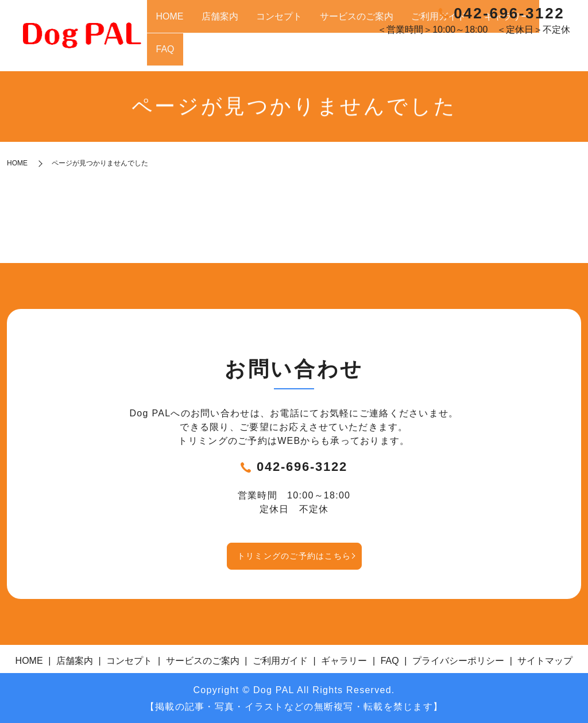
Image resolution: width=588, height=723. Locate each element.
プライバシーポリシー (458, 659)
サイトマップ (545, 659)
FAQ (554, 55)
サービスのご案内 (406, 55)
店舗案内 (304, 55)
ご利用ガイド (469, 55)
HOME (270, 55)
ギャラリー (519, 55)
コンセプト (347, 55)
